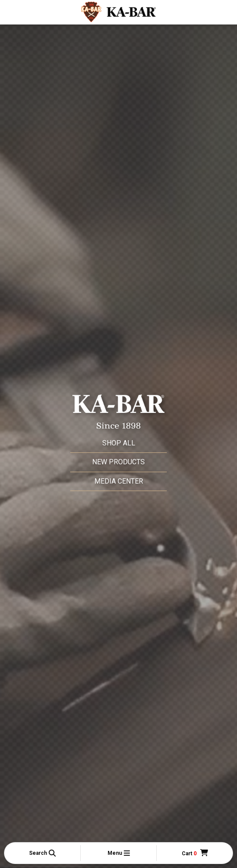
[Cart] (195, 853)
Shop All (119, 443)
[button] (42, 853)
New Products (118, 462)
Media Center (119, 481)
